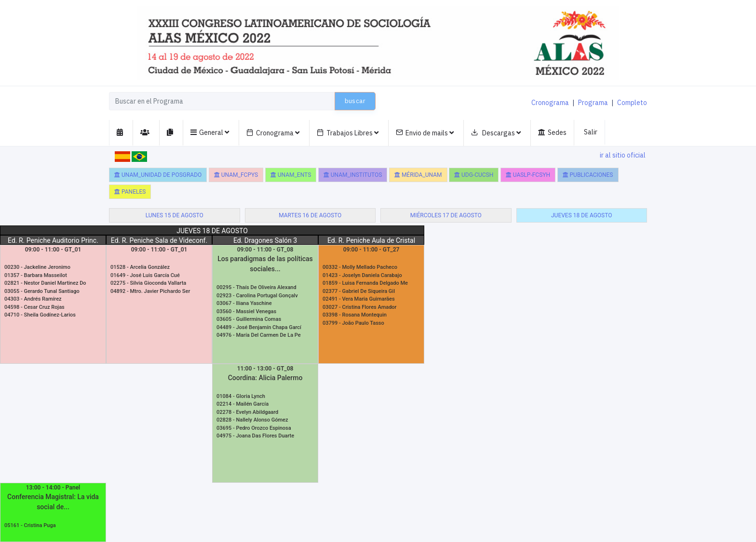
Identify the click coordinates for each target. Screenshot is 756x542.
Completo (632, 103)
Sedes (552, 133)
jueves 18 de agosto (582, 215)
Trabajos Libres (348, 133)
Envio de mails (425, 133)
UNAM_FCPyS (236, 175)
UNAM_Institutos (353, 175)
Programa (593, 103)
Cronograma (550, 103)
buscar (355, 101)
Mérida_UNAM (418, 175)
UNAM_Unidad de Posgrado (158, 175)
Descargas (496, 133)
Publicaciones (588, 175)
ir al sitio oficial (623, 155)
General (210, 133)
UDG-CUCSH (474, 175)
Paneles (130, 192)
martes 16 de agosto (310, 215)
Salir (591, 132)
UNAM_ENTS (291, 175)
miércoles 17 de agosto (446, 215)
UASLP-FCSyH (528, 175)
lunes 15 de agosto (175, 215)
